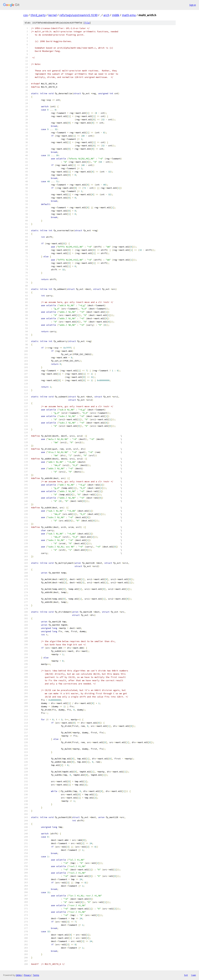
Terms (36, 975)
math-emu (129, 15)
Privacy (27, 975)
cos (26, 15)
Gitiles (19, 975)
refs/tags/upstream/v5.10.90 (78, 15)
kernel (53, 15)
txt (186, 975)
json (193, 975)
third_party (38, 15)
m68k (116, 15)
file (87, 23)
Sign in (193, 5)
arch (106, 15)
